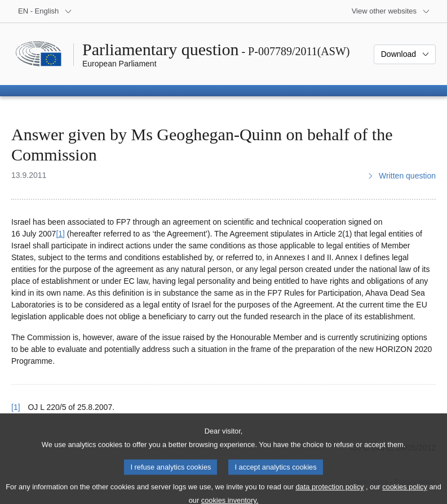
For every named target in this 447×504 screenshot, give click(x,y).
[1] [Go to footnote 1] (60, 234)
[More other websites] (391, 11)
